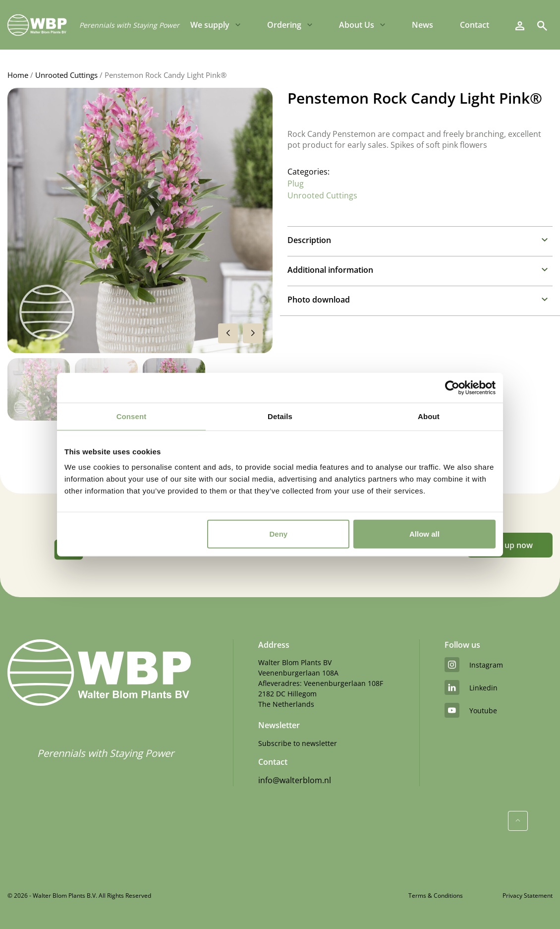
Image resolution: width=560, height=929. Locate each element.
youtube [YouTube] (471, 710)
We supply (210, 25)
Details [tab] (280, 416)
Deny (279, 534)
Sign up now (510, 545)
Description (309, 240)
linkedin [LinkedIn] (471, 687)
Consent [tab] (132, 416)
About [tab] (429, 416)
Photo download (319, 300)
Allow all (424, 534)
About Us (357, 25)
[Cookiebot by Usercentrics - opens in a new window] (452, 387)
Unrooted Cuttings (66, 75)
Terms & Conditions (436, 896)
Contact (475, 25)
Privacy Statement (528, 896)
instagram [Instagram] (474, 665)
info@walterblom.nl (295, 780)
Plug (296, 184)
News (422, 25)
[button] (253, 333)
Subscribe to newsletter (298, 743)
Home (18, 75)
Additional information (330, 270)
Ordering (284, 25)
